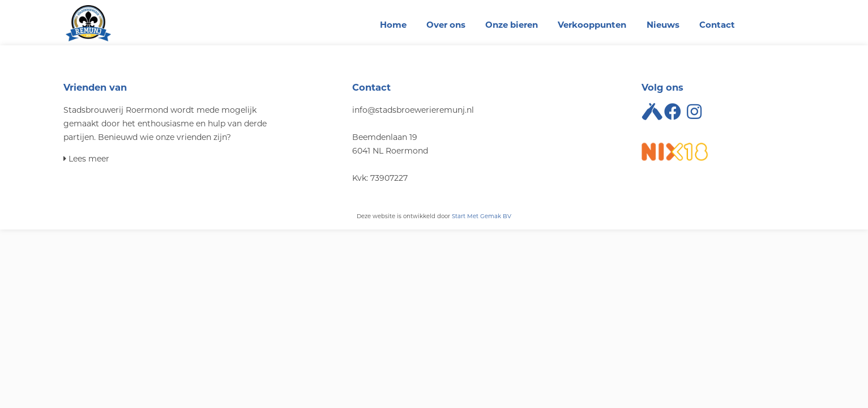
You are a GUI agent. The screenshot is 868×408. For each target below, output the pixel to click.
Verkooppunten (592, 25)
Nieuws (663, 25)
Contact (717, 25)
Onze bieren (512, 25)
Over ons (446, 25)
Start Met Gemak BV (482, 216)
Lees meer (86, 159)
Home (393, 25)
